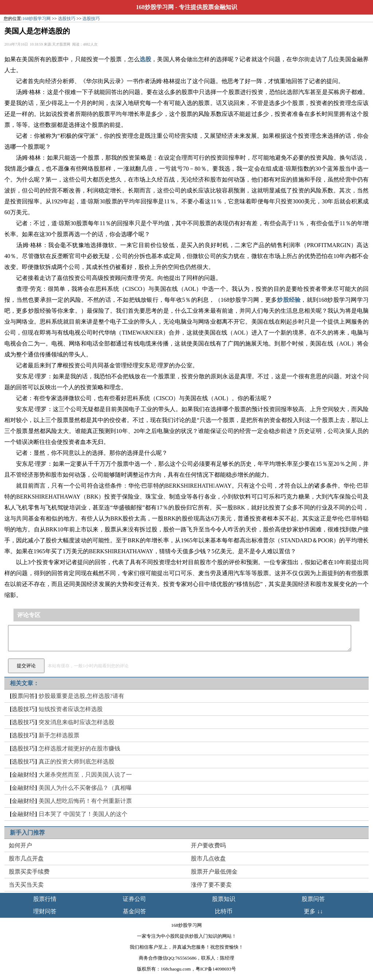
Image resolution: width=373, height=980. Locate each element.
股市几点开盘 (26, 858)
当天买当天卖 (26, 885)
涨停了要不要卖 (211, 885)
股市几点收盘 (208, 858)
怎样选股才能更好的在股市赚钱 (79, 748)
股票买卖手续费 (29, 872)
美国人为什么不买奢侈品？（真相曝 (85, 788)
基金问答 (134, 911)
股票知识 (224, 899)
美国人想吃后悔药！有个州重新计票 (85, 801)
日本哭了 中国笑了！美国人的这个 (83, 814)
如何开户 (20, 845)
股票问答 (23, 696)
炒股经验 (289, 300)
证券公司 (134, 899)
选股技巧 (67, 19)
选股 (145, 59)
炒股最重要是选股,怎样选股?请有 (81, 696)
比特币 (224, 911)
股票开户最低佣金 (214, 872)
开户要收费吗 (208, 845)
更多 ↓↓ (313, 911)
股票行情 (45, 899)
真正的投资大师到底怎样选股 (76, 762)
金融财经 (23, 775)
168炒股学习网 (155, 7)
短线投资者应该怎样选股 (71, 709)
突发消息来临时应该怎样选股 (76, 722)
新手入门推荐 (27, 833)
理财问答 (45, 911)
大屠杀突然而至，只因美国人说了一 (85, 775)
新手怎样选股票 (59, 735)
